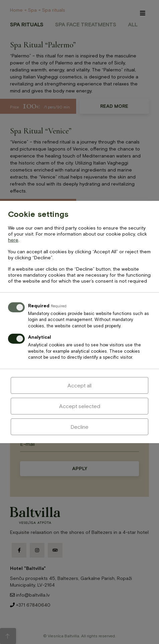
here (13, 240)
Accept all (79, 385)
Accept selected (80, 406)
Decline (79, 427)
